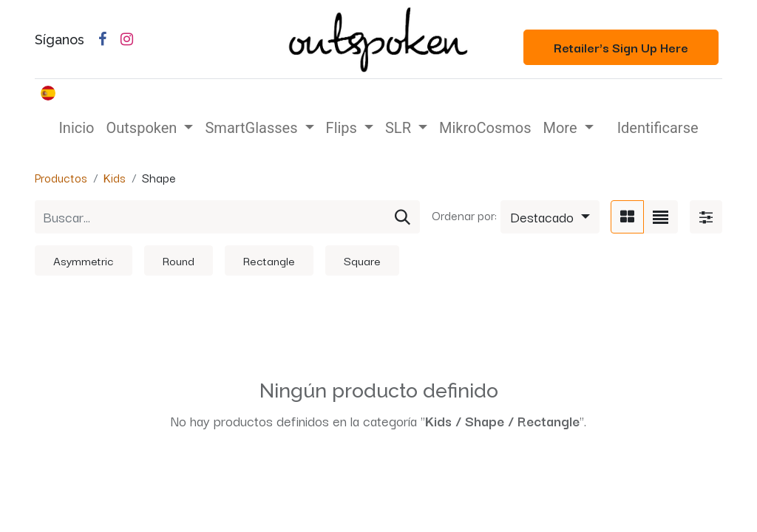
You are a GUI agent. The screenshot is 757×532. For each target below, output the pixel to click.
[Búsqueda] (403, 217)
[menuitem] (76, 128)
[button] (550, 217)
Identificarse (658, 128)
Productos (61, 177)
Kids (115, 177)
